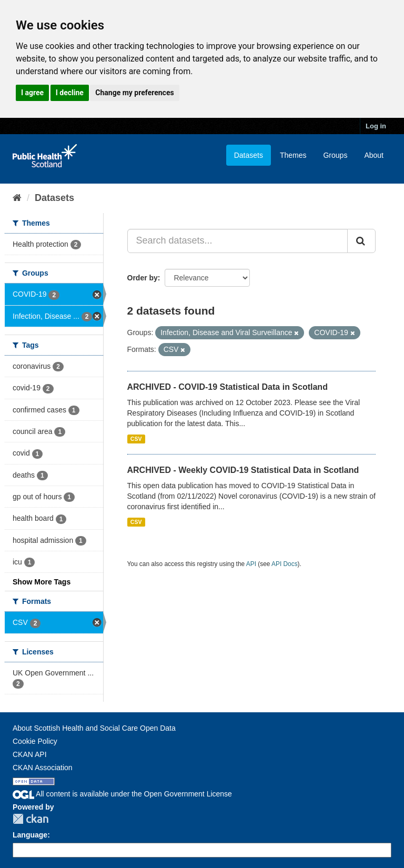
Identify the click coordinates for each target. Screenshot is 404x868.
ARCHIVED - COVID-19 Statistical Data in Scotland (228, 387)
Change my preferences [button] (134, 93)
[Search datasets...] (238, 241)
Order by (143, 278)
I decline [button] (70, 93)
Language (30, 835)
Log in (376, 126)
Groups (335, 155)
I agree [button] (32, 93)
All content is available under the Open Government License (122, 794)
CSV (136, 439)
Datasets (249, 155)
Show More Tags (42, 582)
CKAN (31, 819)
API (251, 564)
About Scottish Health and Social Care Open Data (94, 728)
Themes (293, 155)
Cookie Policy (35, 741)
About (374, 155)
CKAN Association (43, 768)
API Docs (285, 564)
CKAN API (30, 754)
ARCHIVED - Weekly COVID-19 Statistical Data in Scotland (243, 470)
